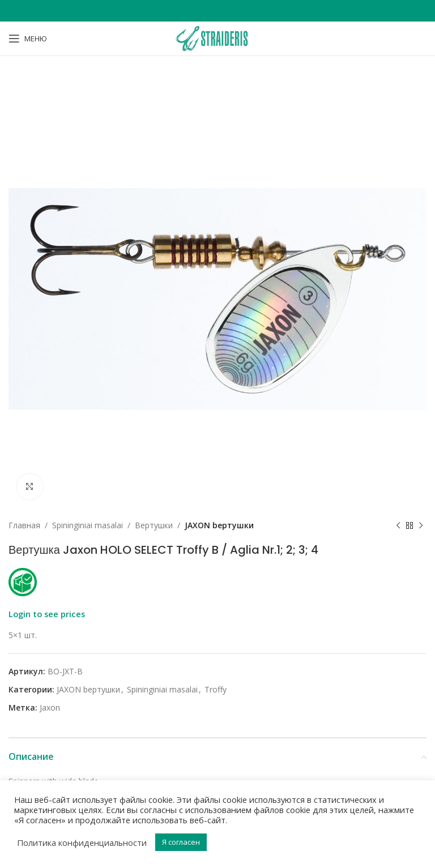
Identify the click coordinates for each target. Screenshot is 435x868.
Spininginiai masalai (88, 525)
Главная (24, 525)
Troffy (216, 689)
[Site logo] (217, 38)
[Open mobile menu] (28, 39)
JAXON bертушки (219, 525)
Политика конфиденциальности (82, 843)
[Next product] (421, 525)
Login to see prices (47, 614)
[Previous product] (398, 525)
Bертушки (154, 525)
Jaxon (50, 707)
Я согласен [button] (181, 842)
